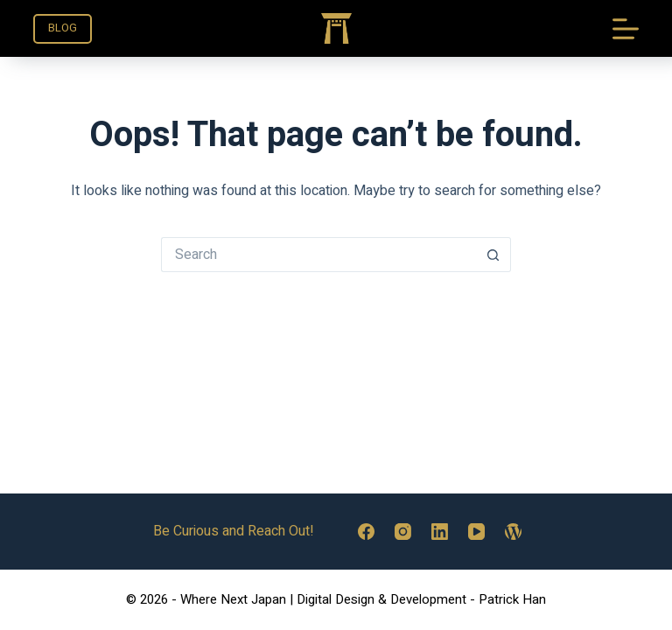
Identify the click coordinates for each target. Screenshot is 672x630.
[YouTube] (476, 532)
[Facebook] (366, 532)
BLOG (63, 28)
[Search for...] (318, 255)
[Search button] (493, 255)
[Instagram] (403, 532)
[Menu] (626, 29)
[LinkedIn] (440, 532)
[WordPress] (513, 532)
